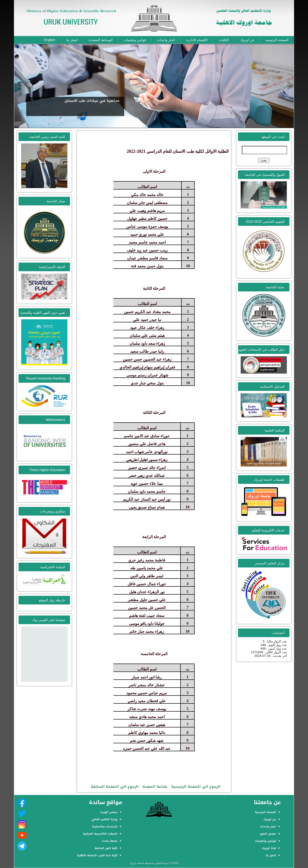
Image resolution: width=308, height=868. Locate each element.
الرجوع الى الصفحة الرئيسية (196, 787)
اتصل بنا (72, 40)
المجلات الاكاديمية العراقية (100, 834)
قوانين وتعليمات (135, 40)
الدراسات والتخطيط (105, 827)
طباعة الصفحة (155, 787)
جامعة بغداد (110, 841)
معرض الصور (268, 834)
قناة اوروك (269, 848)
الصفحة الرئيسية (277, 40)
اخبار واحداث (166, 40)
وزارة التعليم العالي (105, 819)
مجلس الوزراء (109, 812)
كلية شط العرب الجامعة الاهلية (97, 855)
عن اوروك (247, 40)
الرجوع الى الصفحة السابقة (115, 787)
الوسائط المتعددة (101, 40)
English (50, 40)
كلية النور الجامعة (106, 848)
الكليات (224, 40)
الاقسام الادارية (197, 40)
